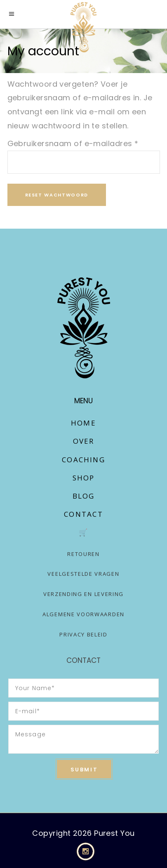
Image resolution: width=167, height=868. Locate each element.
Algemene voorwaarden (83, 614)
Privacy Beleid (83, 634)
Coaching (83, 460)
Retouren (83, 554)
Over (84, 441)
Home (83, 423)
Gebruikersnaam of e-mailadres (73, 143)
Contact (83, 514)
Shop (84, 478)
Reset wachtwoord (57, 195)
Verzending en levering (83, 594)
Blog (84, 496)
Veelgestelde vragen (83, 574)
